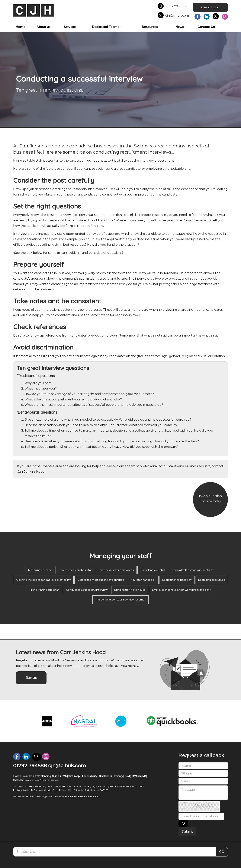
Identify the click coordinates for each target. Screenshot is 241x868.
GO (222, 852)
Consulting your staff (153, 570)
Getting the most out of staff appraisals (101, 580)
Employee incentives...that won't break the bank (182, 590)
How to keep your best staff (75, 570)
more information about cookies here (78, 797)
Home (20, 27)
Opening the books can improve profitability (43, 580)
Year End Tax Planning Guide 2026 (45, 776)
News (181, 27)
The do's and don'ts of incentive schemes (120, 600)
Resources (151, 27)
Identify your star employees (116, 570)
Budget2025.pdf (135, 776)
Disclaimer (105, 776)
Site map (74, 776)
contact (217, 466)
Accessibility (89, 776)
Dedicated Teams (106, 27)
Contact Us (206, 27)
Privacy (118, 776)
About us (43, 27)
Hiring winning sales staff (45, 590)
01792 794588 (172, 6)
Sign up (31, 678)
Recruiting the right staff (177, 580)
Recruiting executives (212, 580)
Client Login (210, 7)
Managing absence (40, 570)
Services (71, 27)
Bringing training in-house (130, 590)
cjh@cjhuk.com (173, 16)
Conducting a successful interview (87, 590)
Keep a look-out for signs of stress (192, 570)
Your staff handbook (143, 580)
